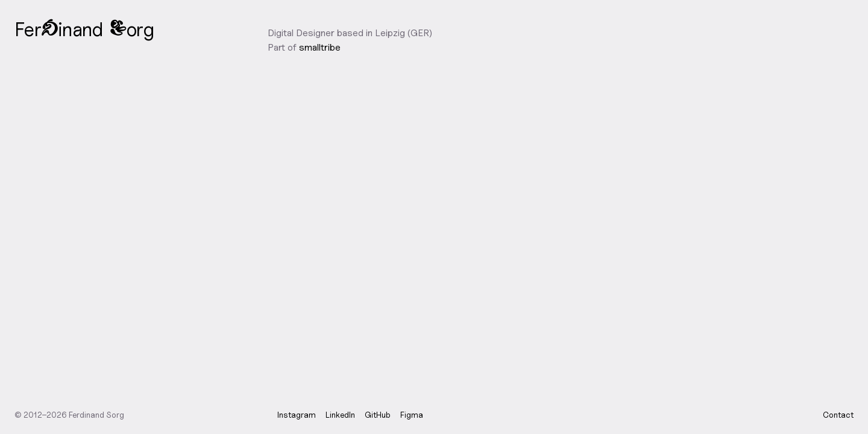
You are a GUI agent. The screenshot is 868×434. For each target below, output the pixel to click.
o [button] (131, 29)
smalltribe (320, 47)
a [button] (77, 29)
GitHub (378, 415)
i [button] (60, 29)
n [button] (67, 29)
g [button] (149, 29)
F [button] (19, 29)
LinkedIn (340, 415)
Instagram (297, 415)
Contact (838, 415)
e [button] (29, 29)
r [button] (38, 29)
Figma (412, 415)
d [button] (49, 31)
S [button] (118, 31)
